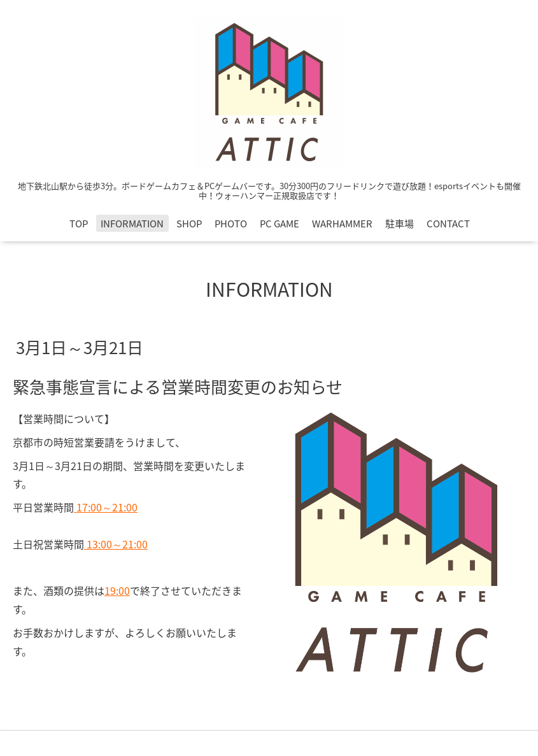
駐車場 (400, 224)
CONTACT (448, 224)
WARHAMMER (342, 224)
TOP (79, 224)
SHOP (189, 224)
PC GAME (280, 224)
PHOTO (231, 224)
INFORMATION (132, 224)
